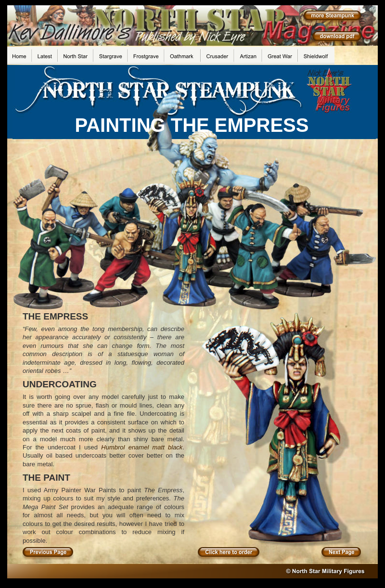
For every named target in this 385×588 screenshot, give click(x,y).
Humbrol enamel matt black (142, 447)
